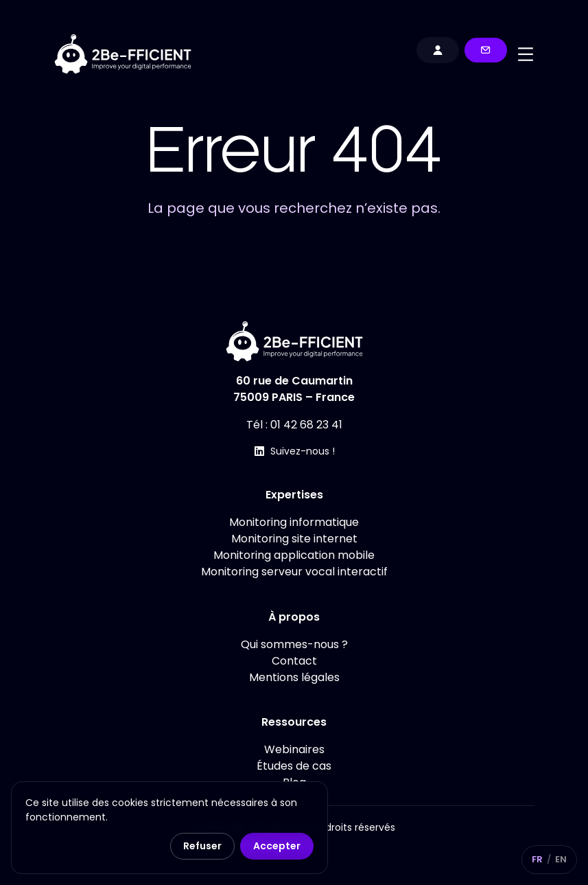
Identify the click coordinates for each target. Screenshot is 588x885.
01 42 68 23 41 (306, 425)
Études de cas (294, 766)
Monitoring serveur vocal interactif (294, 572)
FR (537, 859)
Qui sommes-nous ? (294, 644)
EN (561, 859)
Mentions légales (294, 677)
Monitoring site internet (294, 539)
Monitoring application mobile (294, 555)
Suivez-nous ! (303, 451)
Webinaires (294, 749)
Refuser (202, 846)
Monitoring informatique (294, 522)
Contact (294, 661)
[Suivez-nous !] (259, 451)
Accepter (277, 846)
